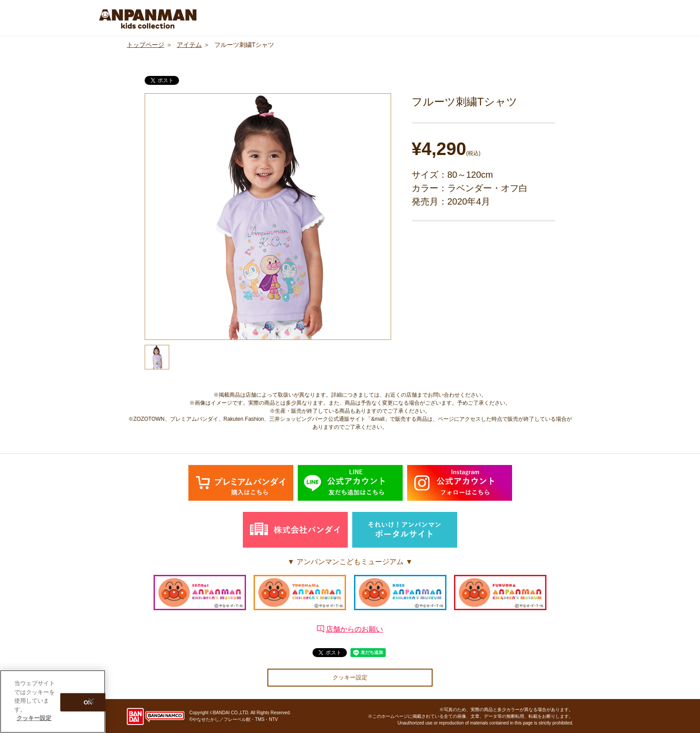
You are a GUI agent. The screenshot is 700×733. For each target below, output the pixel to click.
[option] (268, 217)
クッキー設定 (350, 677)
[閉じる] (91, 701)
